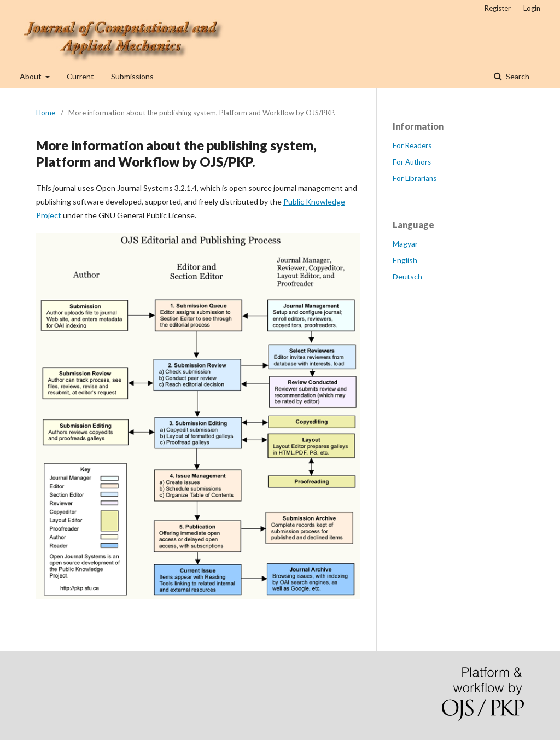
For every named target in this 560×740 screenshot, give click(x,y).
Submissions (132, 76)
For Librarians (415, 178)
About (31, 76)
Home (46, 113)
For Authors (412, 162)
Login (532, 8)
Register (498, 8)
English (405, 260)
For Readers (412, 145)
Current (80, 76)
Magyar (405, 244)
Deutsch (407, 276)
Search (517, 76)
